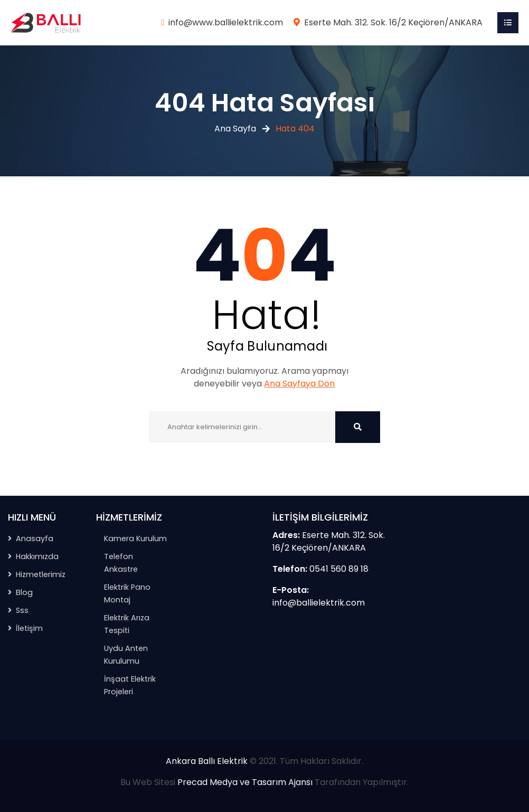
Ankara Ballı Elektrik (207, 761)
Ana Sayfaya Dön (299, 384)
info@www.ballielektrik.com (226, 22)
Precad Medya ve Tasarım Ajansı (245, 782)
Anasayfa (35, 539)
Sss (22, 610)
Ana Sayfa (235, 129)
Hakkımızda (37, 556)
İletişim (29, 628)
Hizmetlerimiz (41, 574)
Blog (24, 592)
